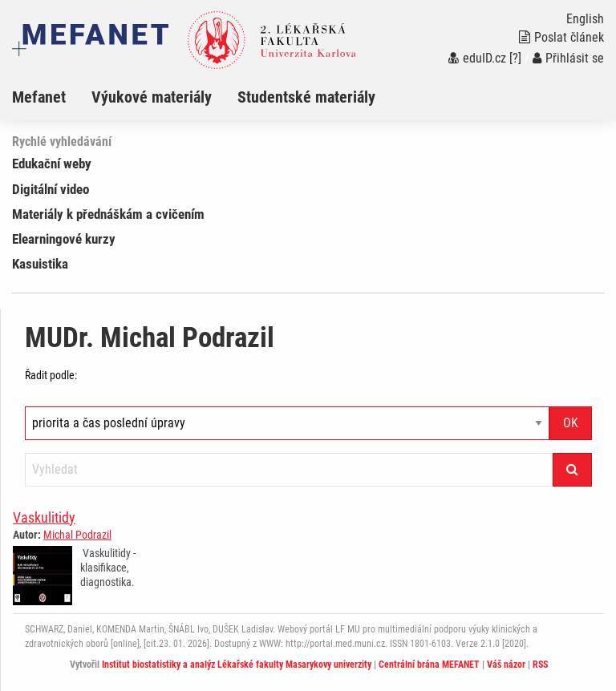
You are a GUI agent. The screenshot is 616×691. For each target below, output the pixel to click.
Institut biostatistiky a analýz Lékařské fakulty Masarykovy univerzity (237, 665)
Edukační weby (52, 164)
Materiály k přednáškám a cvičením (108, 214)
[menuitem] (52, 97)
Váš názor (506, 665)
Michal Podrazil (77, 535)
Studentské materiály (306, 97)
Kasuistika (40, 264)
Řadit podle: (51, 375)
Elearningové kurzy (64, 239)
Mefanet (39, 97)
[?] (515, 58)
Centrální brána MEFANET (429, 665)
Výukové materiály (152, 97)
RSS (540, 665)
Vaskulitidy (44, 517)
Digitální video (51, 189)
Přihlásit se (568, 58)
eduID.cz (477, 58)
